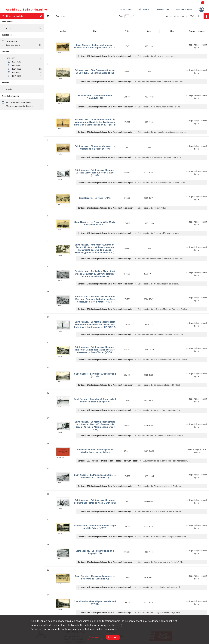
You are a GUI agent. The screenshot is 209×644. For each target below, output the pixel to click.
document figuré (13, 45)
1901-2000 (10, 58)
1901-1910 (17, 62)
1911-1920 (17, 65)
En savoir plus (95, 637)
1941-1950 (17, 76)
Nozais (9, 89)
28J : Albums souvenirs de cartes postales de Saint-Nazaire (31, 106)
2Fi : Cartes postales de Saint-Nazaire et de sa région (28, 103)
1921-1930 (17, 69)
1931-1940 (17, 72)
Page (121, 16)
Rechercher (126, 9)
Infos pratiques (184, 9)
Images (9, 28)
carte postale (11, 41)
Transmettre (162, 9)
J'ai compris (113, 637)
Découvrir (144, 9)
